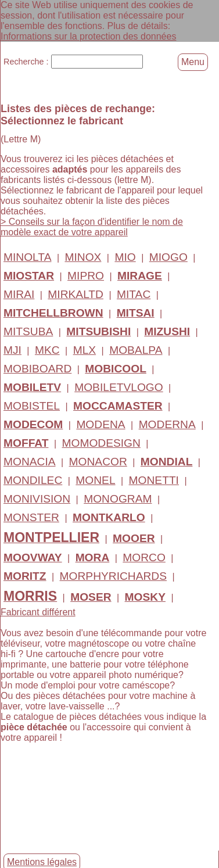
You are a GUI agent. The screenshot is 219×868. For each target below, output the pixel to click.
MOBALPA (136, 349)
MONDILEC (33, 480)
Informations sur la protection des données (88, 36)
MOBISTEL (32, 405)
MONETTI (154, 480)
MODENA (100, 424)
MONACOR (98, 461)
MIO (125, 257)
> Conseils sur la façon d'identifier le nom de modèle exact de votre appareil (92, 226)
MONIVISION (37, 498)
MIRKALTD (76, 294)
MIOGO (168, 257)
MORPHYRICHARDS (113, 575)
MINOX (83, 257)
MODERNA (167, 424)
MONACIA (30, 461)
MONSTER (31, 517)
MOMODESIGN (101, 442)
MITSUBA (28, 331)
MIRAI (19, 294)
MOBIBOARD (37, 368)
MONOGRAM (118, 498)
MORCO (144, 557)
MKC (47, 349)
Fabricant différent (38, 611)
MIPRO (86, 275)
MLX (85, 349)
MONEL (95, 480)
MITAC (134, 294)
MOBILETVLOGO (119, 387)
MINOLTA (27, 257)
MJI (12, 349)
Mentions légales (42, 862)
